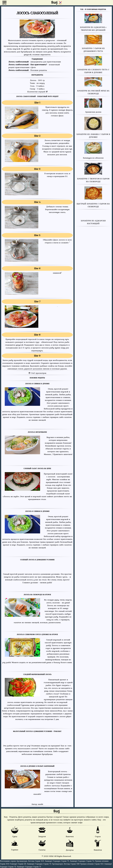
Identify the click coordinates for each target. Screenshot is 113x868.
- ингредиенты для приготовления (35, 62)
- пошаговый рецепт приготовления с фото (34, 66)
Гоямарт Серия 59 (18, 864)
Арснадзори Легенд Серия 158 (66, 864)
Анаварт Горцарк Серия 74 (82, 861)
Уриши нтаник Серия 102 (92, 864)
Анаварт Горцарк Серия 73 (39, 864)
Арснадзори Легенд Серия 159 (31, 861)
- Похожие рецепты (28, 70)
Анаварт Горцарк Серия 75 (57, 861)
